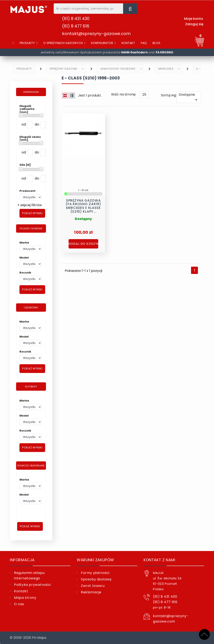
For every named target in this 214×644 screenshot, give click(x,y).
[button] (64, 43)
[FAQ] (144, 43)
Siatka (65, 95)
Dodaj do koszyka (83, 243)
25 (144, 95)
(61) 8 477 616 (76, 26)
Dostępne (189, 97)
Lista (72, 95)
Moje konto (194, 19)
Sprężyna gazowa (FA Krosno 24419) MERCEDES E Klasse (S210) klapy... (83, 204)
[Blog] (156, 43)
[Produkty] (29, 43)
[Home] (13, 43)
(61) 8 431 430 (76, 19)
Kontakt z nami (159, 560)
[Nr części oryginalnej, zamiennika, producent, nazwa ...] (130, 9)
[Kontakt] (128, 43)
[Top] (204, 634)
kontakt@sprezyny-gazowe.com (96, 34)
